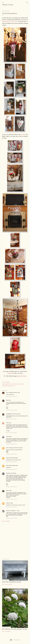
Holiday (23, 384)
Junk (14, 386)
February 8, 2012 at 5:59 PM (11, 487)
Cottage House (8, 384)
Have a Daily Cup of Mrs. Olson (13, 448)
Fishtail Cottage (8, 5)
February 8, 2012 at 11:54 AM (11, 396)
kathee (8, 490)
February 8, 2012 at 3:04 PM (12, 444)
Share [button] (3, 382)
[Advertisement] (15, 540)
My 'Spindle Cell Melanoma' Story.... (15, 629)
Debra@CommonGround (12, 414)
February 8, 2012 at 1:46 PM (11, 433)
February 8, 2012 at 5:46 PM (11, 462)
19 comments (8, 631)
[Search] (27, 2)
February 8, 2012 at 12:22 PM (12, 410)
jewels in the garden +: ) (12, 511)
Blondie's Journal (10, 473)
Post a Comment (6, 521)
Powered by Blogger (15, 640)
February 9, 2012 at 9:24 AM (11, 499)
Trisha (7, 423)
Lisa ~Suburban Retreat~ (12, 393)
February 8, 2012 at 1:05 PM (11, 419)
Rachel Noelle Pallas (11, 458)
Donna (8, 436)
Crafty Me (16, 384)
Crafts (12, 384)
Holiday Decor (5, 386)
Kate (7, 400)
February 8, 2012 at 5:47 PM (11, 469)
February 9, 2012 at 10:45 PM (12, 518)
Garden (19, 384)
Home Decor (10, 386)
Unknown (8, 503)
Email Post (7, 382)
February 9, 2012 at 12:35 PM (12, 507)
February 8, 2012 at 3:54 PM (11, 454)
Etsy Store (23, 134)
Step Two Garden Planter (12, 582)
